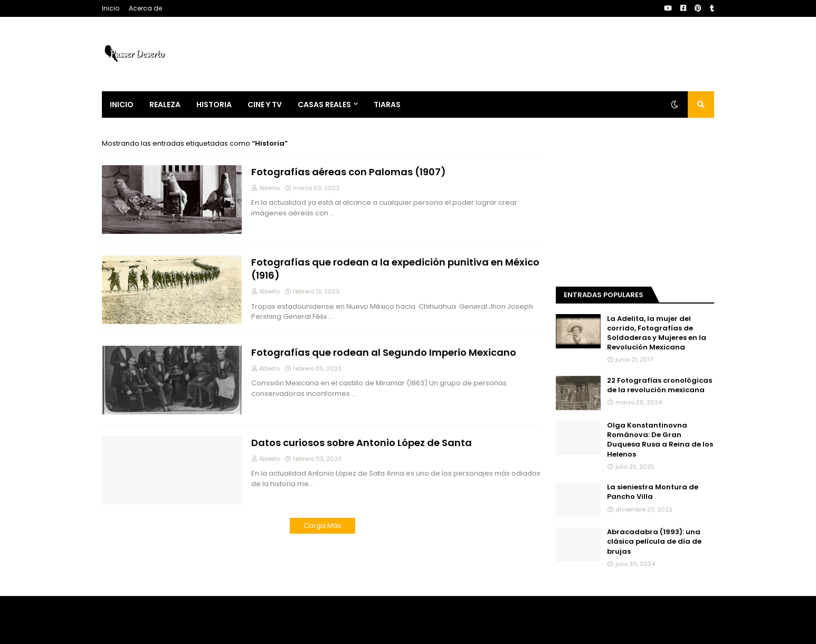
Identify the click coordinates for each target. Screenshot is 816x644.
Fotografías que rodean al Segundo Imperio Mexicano (384, 352)
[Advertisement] (635, 204)
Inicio (111, 8)
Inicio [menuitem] (122, 105)
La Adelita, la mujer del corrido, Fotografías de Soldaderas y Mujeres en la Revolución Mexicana (657, 333)
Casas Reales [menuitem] (324, 105)
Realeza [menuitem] (165, 105)
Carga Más (322, 525)
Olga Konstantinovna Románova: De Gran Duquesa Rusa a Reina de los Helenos (660, 440)
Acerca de (145, 8)
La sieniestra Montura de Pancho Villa (653, 492)
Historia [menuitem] (214, 105)
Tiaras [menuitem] (387, 105)
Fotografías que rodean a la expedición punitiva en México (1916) (395, 269)
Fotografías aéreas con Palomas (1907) (349, 172)
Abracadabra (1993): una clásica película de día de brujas (654, 542)
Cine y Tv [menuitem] (265, 105)
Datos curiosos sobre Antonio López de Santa (362, 443)
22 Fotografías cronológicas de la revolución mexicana (660, 385)
